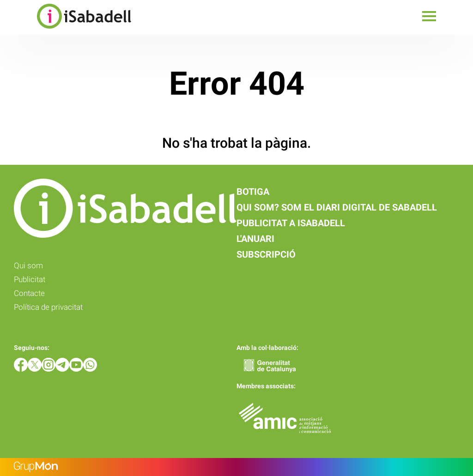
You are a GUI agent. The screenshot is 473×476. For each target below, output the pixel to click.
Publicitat (30, 279)
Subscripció (266, 254)
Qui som (28, 265)
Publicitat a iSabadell (291, 223)
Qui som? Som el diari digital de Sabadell (337, 207)
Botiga (253, 192)
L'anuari (255, 239)
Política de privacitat (48, 307)
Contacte (29, 293)
